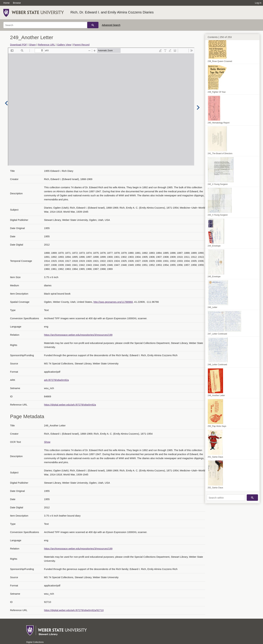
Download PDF (19, 45)
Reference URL (46, 45)
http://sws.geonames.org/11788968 (113, 302)
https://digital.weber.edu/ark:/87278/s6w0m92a (70, 405)
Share (32, 45)
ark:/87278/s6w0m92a (57, 380)
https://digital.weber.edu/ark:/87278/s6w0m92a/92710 (74, 610)
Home (6, 3)
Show (47, 442)
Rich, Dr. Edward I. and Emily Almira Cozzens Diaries (112, 12)
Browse (17, 3)
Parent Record (81, 45)
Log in (258, 3)
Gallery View (64, 45)
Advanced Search (111, 25)
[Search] (45, 25)
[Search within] (226, 498)
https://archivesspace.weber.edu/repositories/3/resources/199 (78, 335)
